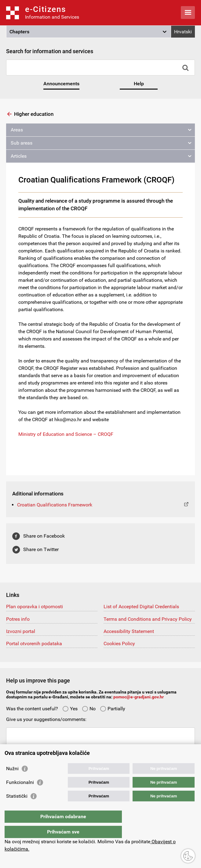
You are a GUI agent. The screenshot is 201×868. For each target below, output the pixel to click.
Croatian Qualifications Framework (55, 505)
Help (139, 84)
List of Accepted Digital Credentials (141, 607)
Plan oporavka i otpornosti (35, 607)
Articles (19, 156)
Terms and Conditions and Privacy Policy (148, 619)
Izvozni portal (21, 631)
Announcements (61, 84)
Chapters (19, 32)
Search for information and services (50, 51)
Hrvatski (183, 32)
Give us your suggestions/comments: (46, 719)
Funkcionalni (20, 794)
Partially (113, 709)
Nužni (12, 781)
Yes (70, 709)
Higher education (34, 114)
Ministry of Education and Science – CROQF (66, 434)
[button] (89, 32)
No (89, 709)
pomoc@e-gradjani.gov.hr (139, 697)
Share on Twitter (41, 549)
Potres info (18, 619)
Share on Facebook (44, 536)
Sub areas (22, 143)
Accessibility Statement (129, 631)
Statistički (17, 808)
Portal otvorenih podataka (34, 644)
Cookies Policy (119, 644)
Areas (17, 130)
